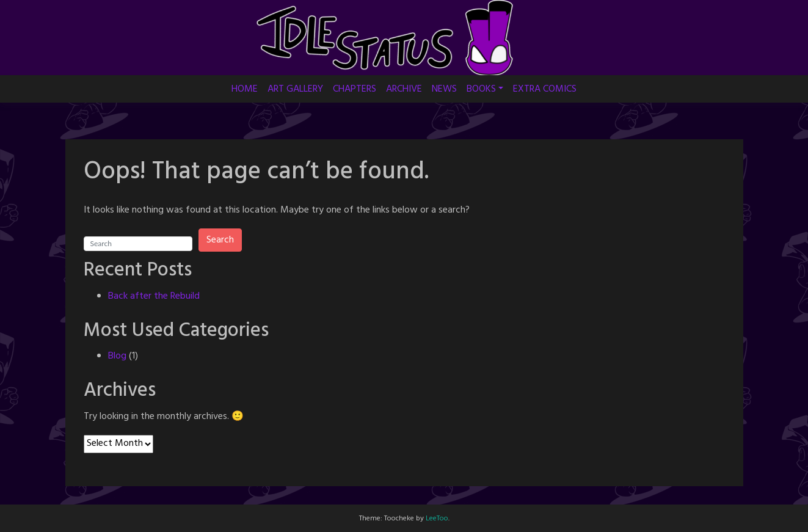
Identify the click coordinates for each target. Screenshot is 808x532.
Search (220, 240)
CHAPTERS (355, 89)
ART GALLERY (295, 89)
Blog (117, 356)
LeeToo (437, 519)
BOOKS (481, 89)
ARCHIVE (404, 89)
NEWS (444, 89)
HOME (245, 89)
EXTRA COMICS (545, 89)
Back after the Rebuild (154, 296)
